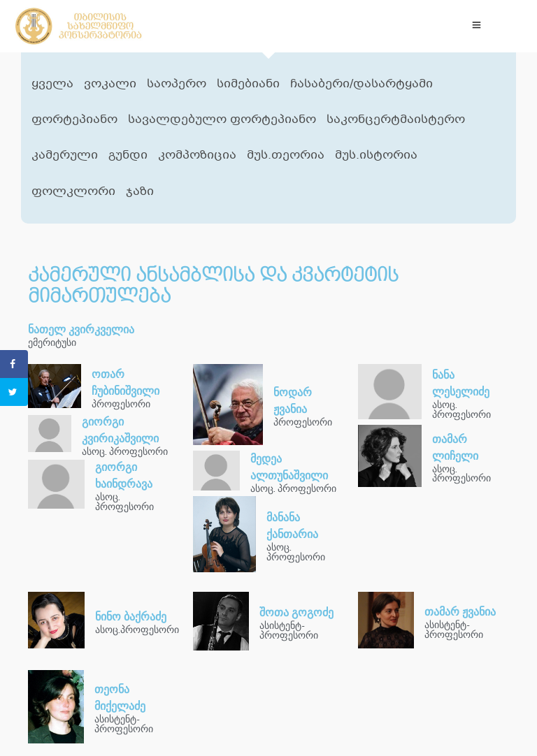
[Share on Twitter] (14, 392)
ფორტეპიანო (74, 120)
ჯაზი (140, 192)
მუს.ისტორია (376, 155)
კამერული (65, 155)
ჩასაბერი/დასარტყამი (361, 84)
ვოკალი (110, 84)
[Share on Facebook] (14, 364)
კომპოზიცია (197, 155)
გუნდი (128, 155)
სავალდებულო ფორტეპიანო (222, 120)
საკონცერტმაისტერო (396, 120)
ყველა (52, 84)
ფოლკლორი (73, 192)
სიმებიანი (248, 84)
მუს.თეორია (286, 155)
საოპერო (177, 84)
